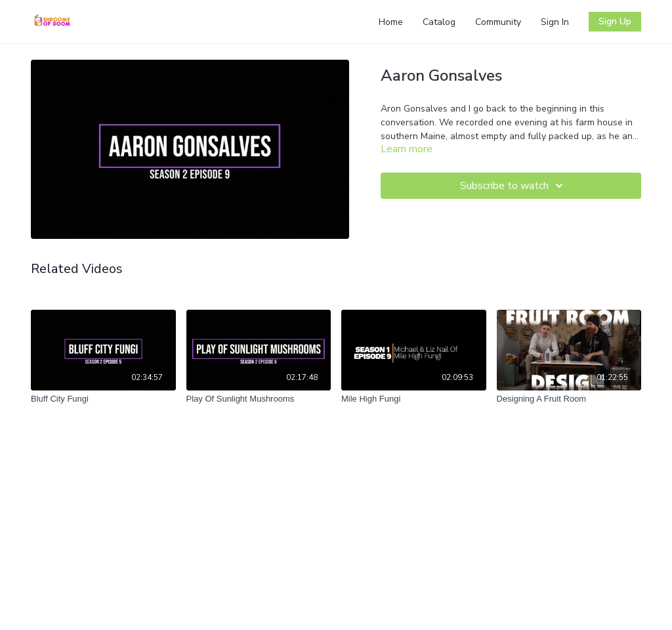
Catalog (439, 22)
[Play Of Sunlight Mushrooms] (259, 399)
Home (391, 22)
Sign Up (615, 21)
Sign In (555, 22)
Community (498, 22)
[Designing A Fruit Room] (569, 399)
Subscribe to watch (514, 186)
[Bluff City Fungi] (103, 399)
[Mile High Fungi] (414, 399)
